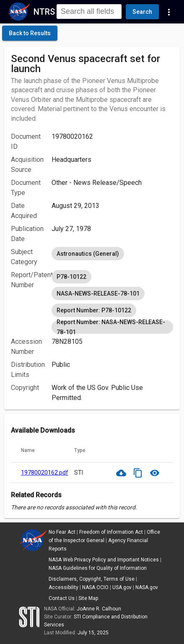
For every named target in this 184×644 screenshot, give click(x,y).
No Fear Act (62, 532)
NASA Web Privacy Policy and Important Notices (104, 560)
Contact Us (62, 598)
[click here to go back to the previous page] (30, 33)
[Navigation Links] (169, 12)
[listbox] (112, 254)
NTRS (44, 12)
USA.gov (122, 587)
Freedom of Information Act (111, 532)
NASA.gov (147, 587)
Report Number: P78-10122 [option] (94, 310)
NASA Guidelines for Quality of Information (98, 568)
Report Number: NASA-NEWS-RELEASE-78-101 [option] (112, 327)
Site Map (88, 598)
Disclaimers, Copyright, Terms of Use (92, 579)
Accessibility (63, 587)
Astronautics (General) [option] (88, 254)
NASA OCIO (95, 587)
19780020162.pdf (45, 473)
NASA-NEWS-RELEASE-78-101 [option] (98, 293)
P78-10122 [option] (71, 277)
